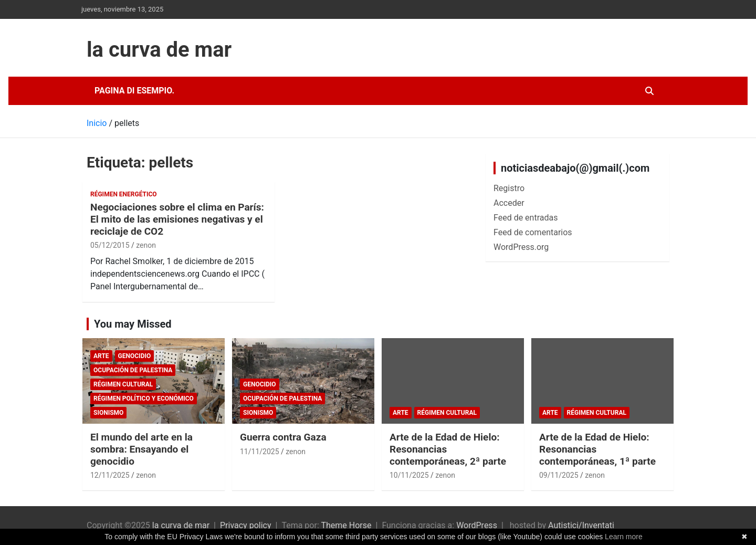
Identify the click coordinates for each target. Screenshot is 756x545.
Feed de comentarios (533, 232)
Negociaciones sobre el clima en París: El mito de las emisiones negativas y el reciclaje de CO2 (177, 219)
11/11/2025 (260, 452)
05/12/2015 (110, 245)
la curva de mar (159, 50)
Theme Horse (346, 525)
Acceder (509, 203)
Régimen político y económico (144, 399)
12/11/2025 (110, 475)
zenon (146, 245)
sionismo (108, 413)
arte (101, 356)
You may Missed (133, 324)
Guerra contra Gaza (283, 437)
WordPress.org (521, 247)
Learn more (624, 537)
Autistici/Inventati (581, 525)
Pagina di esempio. (134, 91)
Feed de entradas (526, 218)
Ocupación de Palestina (133, 370)
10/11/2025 (409, 475)
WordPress (477, 525)
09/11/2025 (559, 475)
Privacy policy (246, 525)
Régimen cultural (123, 384)
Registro (509, 188)
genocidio (135, 356)
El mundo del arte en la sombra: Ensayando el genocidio (141, 449)
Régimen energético (124, 194)
